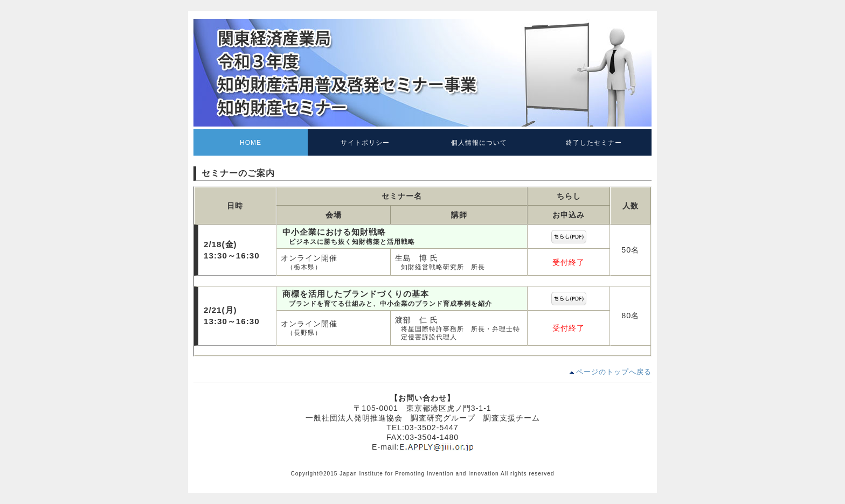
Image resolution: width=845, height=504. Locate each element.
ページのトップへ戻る (614, 372)
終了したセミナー (594, 143)
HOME (251, 143)
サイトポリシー (365, 143)
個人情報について (479, 143)
